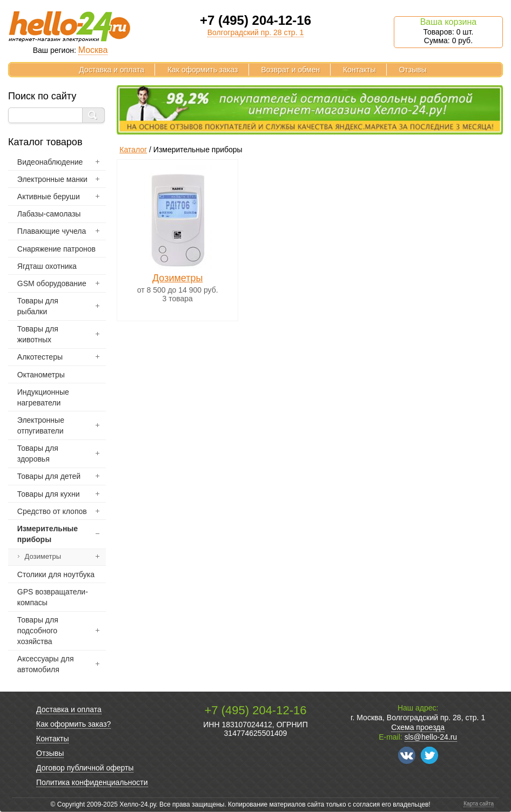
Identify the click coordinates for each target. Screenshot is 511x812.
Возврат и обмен (290, 70)
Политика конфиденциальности (92, 782)
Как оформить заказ (203, 70)
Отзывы (412, 70)
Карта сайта (479, 804)
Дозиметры (178, 278)
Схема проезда (418, 727)
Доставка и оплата (112, 70)
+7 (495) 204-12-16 (255, 20)
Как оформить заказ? (73, 724)
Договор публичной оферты (85, 768)
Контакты (359, 70)
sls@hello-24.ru (431, 737)
